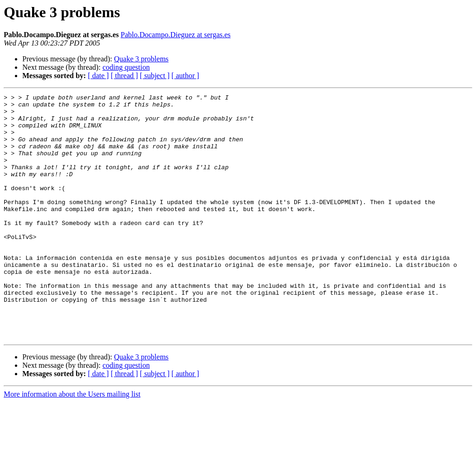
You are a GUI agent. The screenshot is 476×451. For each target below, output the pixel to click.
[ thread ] (124, 76)
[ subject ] (155, 76)
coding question (126, 67)
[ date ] (98, 76)
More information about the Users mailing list (72, 443)
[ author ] (185, 76)
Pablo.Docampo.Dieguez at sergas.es (176, 35)
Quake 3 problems (141, 59)
